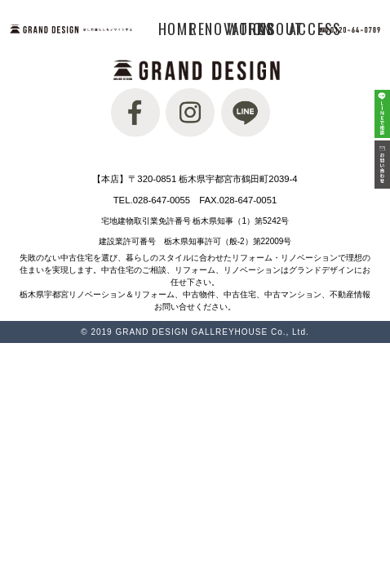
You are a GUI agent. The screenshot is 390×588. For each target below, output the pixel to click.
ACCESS (315, 29)
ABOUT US (281, 29)
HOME (177, 29)
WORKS (251, 29)
